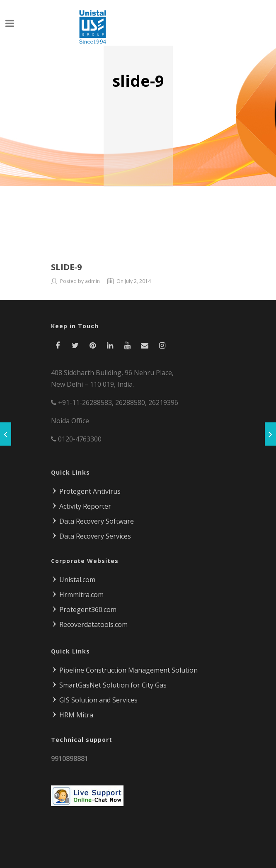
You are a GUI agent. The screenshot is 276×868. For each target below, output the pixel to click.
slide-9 (66, 265)
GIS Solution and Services (94, 698)
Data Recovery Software (92, 519)
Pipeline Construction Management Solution (124, 668)
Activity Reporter (81, 504)
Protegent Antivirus (86, 489)
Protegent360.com (84, 607)
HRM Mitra (72, 713)
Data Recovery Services (91, 534)
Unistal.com (73, 578)
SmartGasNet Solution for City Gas (109, 683)
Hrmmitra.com (77, 592)
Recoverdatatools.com (89, 622)
